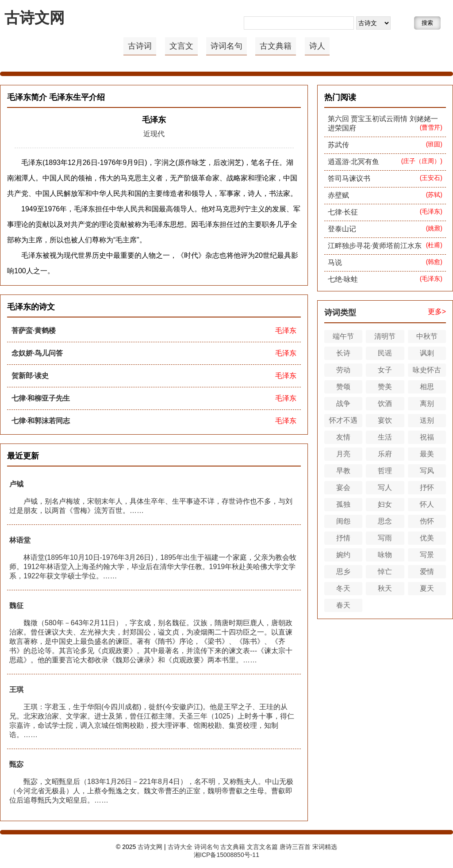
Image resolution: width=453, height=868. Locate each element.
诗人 (317, 46)
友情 (343, 437)
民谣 (385, 353)
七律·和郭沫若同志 (41, 421)
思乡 (343, 572)
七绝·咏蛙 (343, 279)
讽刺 (427, 353)
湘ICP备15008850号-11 (226, 855)
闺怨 (343, 521)
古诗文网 (35, 18)
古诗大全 (180, 847)
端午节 (343, 336)
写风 (427, 471)
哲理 (385, 471)
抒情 (343, 538)
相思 (427, 387)
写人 (385, 488)
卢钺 (16, 484)
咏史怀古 (427, 370)
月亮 (343, 454)
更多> (437, 312)
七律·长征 (343, 212)
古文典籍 (276, 46)
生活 (385, 437)
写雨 (385, 538)
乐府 (385, 454)
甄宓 (16, 764)
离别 (427, 403)
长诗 (343, 353)
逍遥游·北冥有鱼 (353, 162)
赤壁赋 (338, 195)
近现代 (154, 134)
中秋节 (427, 336)
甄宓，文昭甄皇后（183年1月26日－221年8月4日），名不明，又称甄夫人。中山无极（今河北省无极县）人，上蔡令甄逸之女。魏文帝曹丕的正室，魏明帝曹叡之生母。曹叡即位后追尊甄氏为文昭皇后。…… (151, 791)
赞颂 (343, 387)
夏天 (427, 588)
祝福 (427, 437)
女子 (385, 370)
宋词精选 (325, 847)
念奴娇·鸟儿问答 (37, 353)
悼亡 (385, 572)
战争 (343, 403)
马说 (335, 262)
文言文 (181, 46)
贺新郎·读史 (30, 376)
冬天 (343, 588)
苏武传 (338, 145)
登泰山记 (342, 229)
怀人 (427, 504)
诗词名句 (226, 46)
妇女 (385, 504)
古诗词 (140, 46)
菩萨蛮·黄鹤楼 (34, 331)
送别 (427, 420)
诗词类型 (340, 313)
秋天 (385, 588)
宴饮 (385, 420)
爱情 (427, 572)
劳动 (343, 370)
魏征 (16, 606)
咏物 (385, 555)
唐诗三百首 (295, 847)
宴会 (343, 488)
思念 (385, 521)
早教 (343, 471)
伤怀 (427, 521)
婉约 (343, 555)
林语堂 (20, 540)
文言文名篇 (262, 847)
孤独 (343, 504)
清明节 (385, 336)
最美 (427, 454)
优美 (427, 538)
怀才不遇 (343, 420)
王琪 (16, 690)
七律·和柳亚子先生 (41, 398)
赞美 (385, 387)
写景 (427, 555)
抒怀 (427, 488)
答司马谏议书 (349, 178)
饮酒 (385, 403)
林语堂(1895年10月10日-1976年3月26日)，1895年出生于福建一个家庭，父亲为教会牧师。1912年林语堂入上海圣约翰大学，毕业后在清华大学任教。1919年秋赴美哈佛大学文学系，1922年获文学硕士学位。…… (153, 567)
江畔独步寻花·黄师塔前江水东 (375, 246)
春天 (343, 605)
